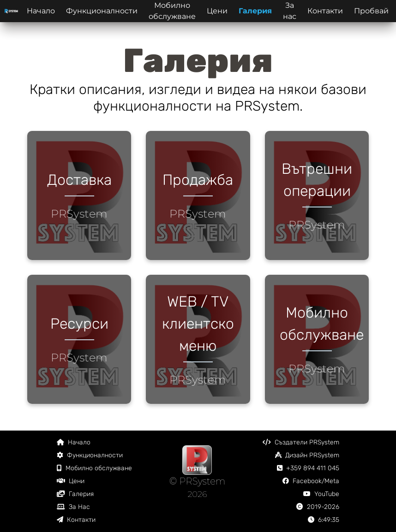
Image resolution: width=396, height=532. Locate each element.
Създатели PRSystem (301, 442)
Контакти (325, 11)
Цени (217, 11)
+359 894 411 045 (308, 468)
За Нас (73, 507)
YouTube (321, 494)
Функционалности (102, 11)
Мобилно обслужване (172, 11)
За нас (290, 11)
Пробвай (371, 11)
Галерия (255, 11)
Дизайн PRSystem (307, 455)
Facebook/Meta (311, 481)
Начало (41, 11)
